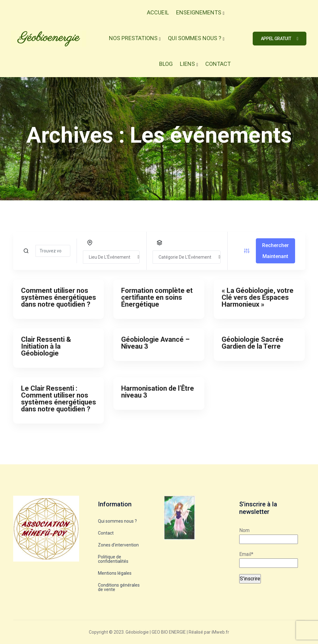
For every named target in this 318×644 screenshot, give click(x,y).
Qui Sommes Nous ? (195, 38)
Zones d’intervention (118, 545)
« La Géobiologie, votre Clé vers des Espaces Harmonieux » (258, 297)
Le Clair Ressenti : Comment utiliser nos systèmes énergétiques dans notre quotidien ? (59, 399)
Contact (218, 64)
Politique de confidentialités (113, 559)
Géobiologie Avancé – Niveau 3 (155, 343)
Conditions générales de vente (119, 587)
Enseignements (199, 12)
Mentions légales (115, 573)
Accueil (158, 12)
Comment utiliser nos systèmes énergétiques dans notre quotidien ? (59, 297)
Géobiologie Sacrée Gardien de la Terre (253, 343)
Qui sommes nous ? (117, 521)
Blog (166, 64)
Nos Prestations (133, 38)
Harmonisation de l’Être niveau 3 (158, 392)
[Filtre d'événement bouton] (247, 251)
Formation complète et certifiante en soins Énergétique (157, 297)
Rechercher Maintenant (275, 251)
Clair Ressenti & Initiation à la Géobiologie (46, 346)
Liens (187, 64)
